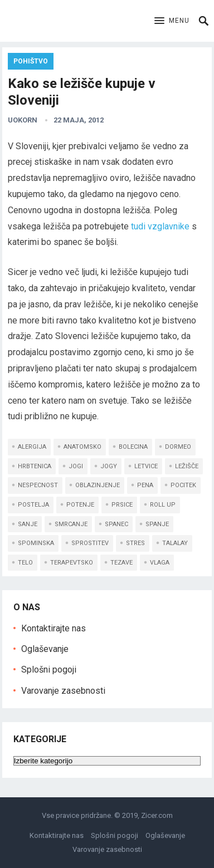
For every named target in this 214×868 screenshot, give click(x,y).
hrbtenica (35, 466)
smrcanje (71, 524)
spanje (157, 524)
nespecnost (38, 485)
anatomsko (82, 447)
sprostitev (90, 543)
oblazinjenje (98, 485)
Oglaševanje (45, 649)
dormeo (178, 447)
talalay (175, 543)
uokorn (23, 120)
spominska (36, 543)
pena (145, 485)
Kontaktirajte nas (53, 628)
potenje (80, 505)
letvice (146, 466)
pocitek (183, 485)
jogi (76, 466)
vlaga (160, 563)
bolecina (133, 447)
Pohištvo (31, 61)
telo (25, 563)
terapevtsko (72, 563)
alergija (32, 447)
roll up (163, 505)
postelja (33, 505)
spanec (116, 524)
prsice (122, 505)
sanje (28, 524)
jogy (109, 466)
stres (135, 543)
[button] (172, 21)
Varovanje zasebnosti (63, 691)
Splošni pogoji (49, 670)
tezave (121, 563)
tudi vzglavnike (160, 226)
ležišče (187, 466)
